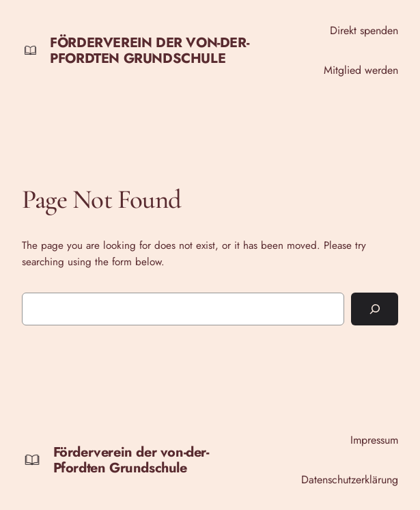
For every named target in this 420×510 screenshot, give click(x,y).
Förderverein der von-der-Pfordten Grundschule (149, 51)
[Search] (375, 309)
